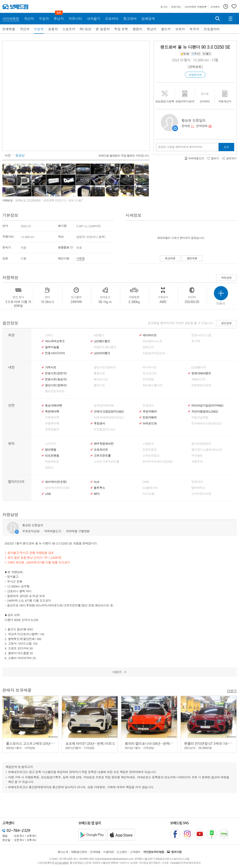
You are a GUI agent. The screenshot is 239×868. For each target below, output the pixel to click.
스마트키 (51, 444)
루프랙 (196, 341)
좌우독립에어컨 (104, 444)
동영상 (20, 155)
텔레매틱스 (198, 488)
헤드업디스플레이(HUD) (207, 450)
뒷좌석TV (197, 482)
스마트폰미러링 (201, 494)
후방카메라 (150, 411)
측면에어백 (52, 411)
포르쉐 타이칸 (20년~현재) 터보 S (90, 743)
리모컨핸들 (52, 456)
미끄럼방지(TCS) (105, 429)
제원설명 (226, 277)
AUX (97, 482)
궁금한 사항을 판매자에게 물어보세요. (181, 147)
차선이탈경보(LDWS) (205, 411)
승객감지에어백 (104, 406)
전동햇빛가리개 (201, 385)
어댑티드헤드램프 (105, 347)
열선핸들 (51, 450)
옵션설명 (226, 323)
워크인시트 (150, 373)
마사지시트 (150, 367)
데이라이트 (150, 335)
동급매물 (170, 258)
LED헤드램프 (102, 341)
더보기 (232, 690)
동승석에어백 (53, 406)
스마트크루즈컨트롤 (107, 462)
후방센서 (99, 423)
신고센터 (122, 852)
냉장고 (49, 468)
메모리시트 (101, 379)
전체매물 (9, 29)
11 (192, 126)
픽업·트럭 (121, 29)
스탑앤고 (148, 444)
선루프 (49, 335)
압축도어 (148, 347)
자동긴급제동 (200, 417)
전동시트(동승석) (56, 379)
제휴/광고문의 (79, 852)
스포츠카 (69, 29)
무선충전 (197, 456)
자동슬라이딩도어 (154, 353)
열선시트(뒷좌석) (105, 367)
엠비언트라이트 (55, 391)
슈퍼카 (180, 29)
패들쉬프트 (198, 379)
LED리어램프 (102, 353)
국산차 (25, 29)
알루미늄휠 (52, 347)
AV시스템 (149, 494)
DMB (146, 482)
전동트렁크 (150, 450)
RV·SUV (86, 29)
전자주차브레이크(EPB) (158, 462)
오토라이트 (101, 450)
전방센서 (148, 406)
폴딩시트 (99, 385)
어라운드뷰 (150, 423)
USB (48, 494)
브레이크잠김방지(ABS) (109, 411)
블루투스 (99, 488)
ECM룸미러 (199, 367)
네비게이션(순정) (56, 482)
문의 (226, 147)
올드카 (166, 29)
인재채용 (95, 852)
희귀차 (194, 29)
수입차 (39, 29)
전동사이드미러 (55, 353)
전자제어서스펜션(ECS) (206, 423)
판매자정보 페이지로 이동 (175, 128)
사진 (8, 155)
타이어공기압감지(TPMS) (207, 406)
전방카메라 (150, 417)
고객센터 (135, 852)
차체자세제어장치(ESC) (109, 417)
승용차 (53, 29)
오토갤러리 (212, 29)
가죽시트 (51, 367)
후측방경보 (52, 429)
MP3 (97, 494)
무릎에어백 (52, 423)
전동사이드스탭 (201, 335)
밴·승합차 (103, 29)
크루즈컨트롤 (102, 456)
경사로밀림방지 (201, 444)
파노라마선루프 (55, 341)
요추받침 (148, 379)
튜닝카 (152, 29)
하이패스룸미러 (153, 385)
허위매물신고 (53, 531)
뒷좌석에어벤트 (201, 373)
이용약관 (108, 852)
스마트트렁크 (151, 456)
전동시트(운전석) (56, 373)
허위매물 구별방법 (78, 531)
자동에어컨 (52, 462)
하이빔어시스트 (153, 341)
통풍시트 (99, 373)
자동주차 (197, 462)
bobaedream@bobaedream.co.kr (117, 859)
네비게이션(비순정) (57, 488)
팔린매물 (192, 258)
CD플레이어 (150, 488)
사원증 (81, 258)
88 (210, 126)
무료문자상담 (31, 531)
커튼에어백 (52, 417)
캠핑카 (137, 29)
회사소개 (63, 852)
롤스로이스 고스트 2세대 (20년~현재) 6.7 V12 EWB (43, 743)
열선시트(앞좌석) (56, 385)
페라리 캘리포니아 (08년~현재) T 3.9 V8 (154, 743)
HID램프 (99, 335)
